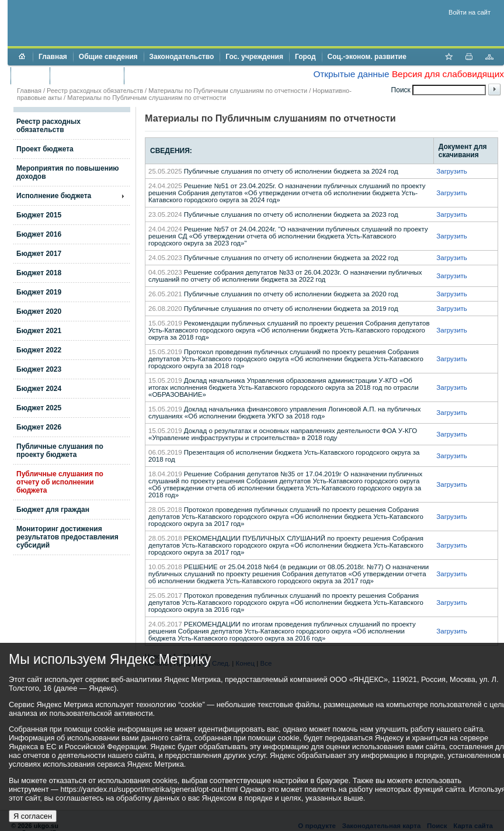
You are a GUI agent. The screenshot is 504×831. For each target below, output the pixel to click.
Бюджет (30, 75)
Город (305, 57)
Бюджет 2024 (39, 389)
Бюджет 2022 (39, 350)
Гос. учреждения (254, 57)
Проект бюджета (45, 149)
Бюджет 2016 (39, 234)
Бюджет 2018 (39, 273)
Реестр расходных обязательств (95, 91)
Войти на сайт (470, 12)
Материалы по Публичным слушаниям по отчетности (228, 91)
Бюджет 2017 (39, 254)
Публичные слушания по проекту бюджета (60, 451)
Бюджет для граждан (53, 510)
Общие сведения (108, 57)
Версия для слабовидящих (448, 74)
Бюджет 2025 (39, 408)
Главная (53, 57)
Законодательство (182, 57)
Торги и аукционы (87, 75)
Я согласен (33, 816)
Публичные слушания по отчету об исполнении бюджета (60, 482)
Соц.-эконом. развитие (367, 57)
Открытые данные (351, 74)
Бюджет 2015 (39, 215)
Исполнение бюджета (54, 196)
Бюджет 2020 (39, 311)
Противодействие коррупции (180, 75)
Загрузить (452, 171)
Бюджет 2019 (39, 292)
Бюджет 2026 (39, 427)
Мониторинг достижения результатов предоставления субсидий (67, 537)
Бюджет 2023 (39, 369)
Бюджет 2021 (39, 331)
